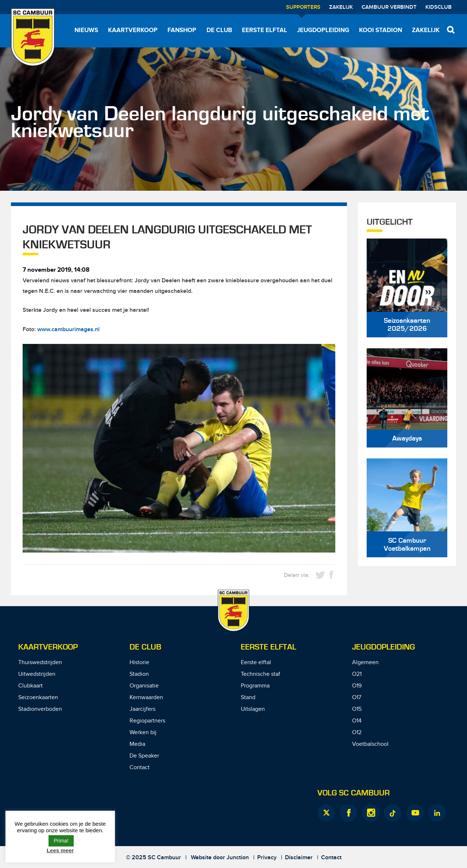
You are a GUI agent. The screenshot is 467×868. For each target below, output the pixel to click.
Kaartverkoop (133, 30)
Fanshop (182, 30)
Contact (140, 768)
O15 (357, 709)
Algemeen (365, 662)
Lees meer (60, 850)
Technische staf (260, 674)
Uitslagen (253, 709)
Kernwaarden (146, 697)
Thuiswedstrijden (40, 662)
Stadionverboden (40, 709)
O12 (357, 733)
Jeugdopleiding (323, 30)
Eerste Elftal (269, 647)
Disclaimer (299, 858)
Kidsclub (439, 7)
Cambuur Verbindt (389, 7)
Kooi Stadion (381, 30)
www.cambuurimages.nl (68, 330)
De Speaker (144, 756)
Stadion (139, 674)
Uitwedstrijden (37, 674)
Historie (139, 662)
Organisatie (144, 686)
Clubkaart (30, 686)
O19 (357, 686)
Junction (238, 858)
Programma (255, 686)
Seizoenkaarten (38, 697)
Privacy (267, 858)
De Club (219, 30)
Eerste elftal (265, 30)
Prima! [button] (61, 841)
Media (137, 744)
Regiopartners (147, 721)
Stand (248, 697)
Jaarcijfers (142, 709)
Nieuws (86, 30)
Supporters (303, 7)
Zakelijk (341, 7)
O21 (357, 674)
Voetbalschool (370, 744)
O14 (357, 721)
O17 (357, 697)
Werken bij (143, 733)
